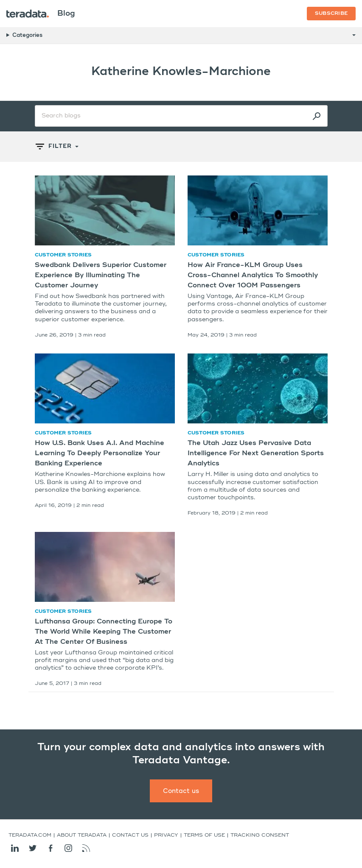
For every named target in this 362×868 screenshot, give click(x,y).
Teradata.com (30, 835)
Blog (66, 14)
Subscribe (331, 14)
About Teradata (82, 835)
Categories (27, 35)
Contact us (181, 791)
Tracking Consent (260, 835)
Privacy (166, 835)
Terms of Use (204, 835)
